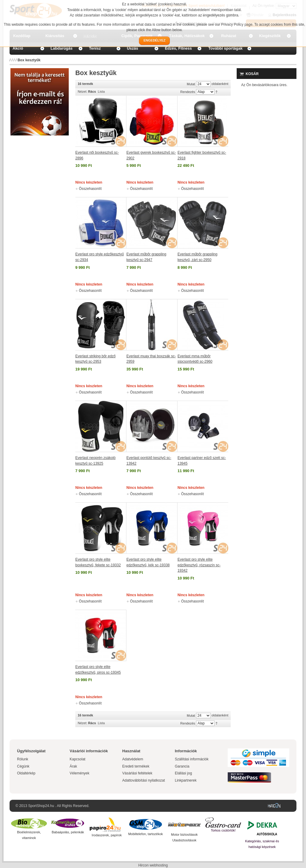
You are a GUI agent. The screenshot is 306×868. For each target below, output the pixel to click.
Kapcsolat (78, 759)
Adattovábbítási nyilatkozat (144, 780)
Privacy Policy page (237, 25)
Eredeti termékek (136, 766)
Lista (101, 91)
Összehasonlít (90, 189)
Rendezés (188, 92)
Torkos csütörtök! (223, 830)
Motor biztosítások (184, 835)
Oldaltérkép (26, 773)
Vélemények (79, 773)
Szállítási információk (192, 759)
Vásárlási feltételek (137, 773)
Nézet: (82, 91)
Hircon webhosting (153, 865)
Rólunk (23, 759)
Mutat (191, 84)
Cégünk (23, 766)
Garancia (182, 766)
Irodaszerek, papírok (107, 835)
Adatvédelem (133, 759)
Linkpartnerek (186, 780)
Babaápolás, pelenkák (68, 832)
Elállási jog (183, 773)
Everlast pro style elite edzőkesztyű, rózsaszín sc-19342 (199, 565)
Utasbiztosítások (185, 840)
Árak (73, 766)
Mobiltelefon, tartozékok (146, 834)
